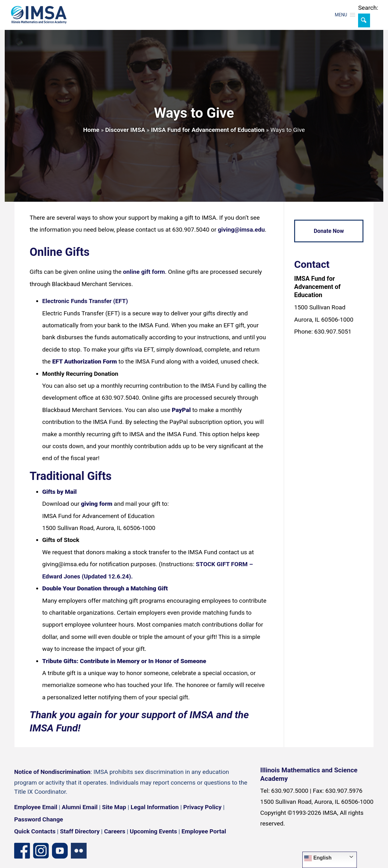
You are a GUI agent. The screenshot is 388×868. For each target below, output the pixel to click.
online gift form (144, 272)
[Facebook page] (22, 850)
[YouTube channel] (60, 850)
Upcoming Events (153, 831)
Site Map (114, 807)
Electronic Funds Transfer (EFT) (85, 301)
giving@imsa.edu (241, 230)
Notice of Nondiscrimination (52, 772)
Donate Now (329, 231)
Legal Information (155, 807)
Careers (115, 831)
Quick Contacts (35, 831)
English (318, 858)
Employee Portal (204, 831)
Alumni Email (80, 807)
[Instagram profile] (41, 850)
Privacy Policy (203, 807)
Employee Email (36, 807)
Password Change (39, 819)
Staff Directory (80, 831)
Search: (368, 8)
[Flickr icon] (79, 850)
